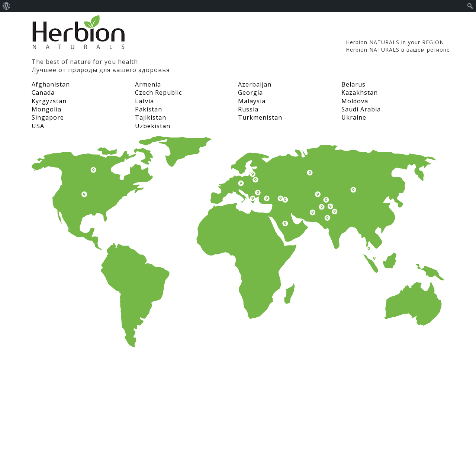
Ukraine (354, 117)
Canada (43, 93)
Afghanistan (51, 84)
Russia (248, 109)
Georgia (250, 93)
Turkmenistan (260, 117)
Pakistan (149, 109)
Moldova (355, 101)
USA (38, 126)
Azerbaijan (255, 84)
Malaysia (252, 101)
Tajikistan (151, 117)
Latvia (144, 101)
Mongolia (46, 109)
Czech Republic (158, 93)
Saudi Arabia (361, 109)
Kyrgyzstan (49, 101)
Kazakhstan (360, 93)
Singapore (48, 117)
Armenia (148, 84)
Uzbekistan (153, 126)
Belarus (353, 84)
